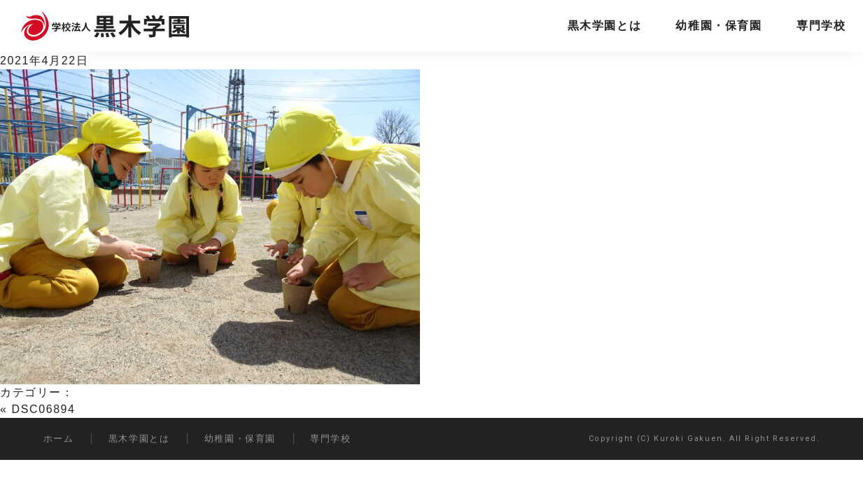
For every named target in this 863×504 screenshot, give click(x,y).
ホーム (59, 439)
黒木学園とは (605, 26)
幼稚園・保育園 (718, 26)
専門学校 (821, 26)
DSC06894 (44, 409)
